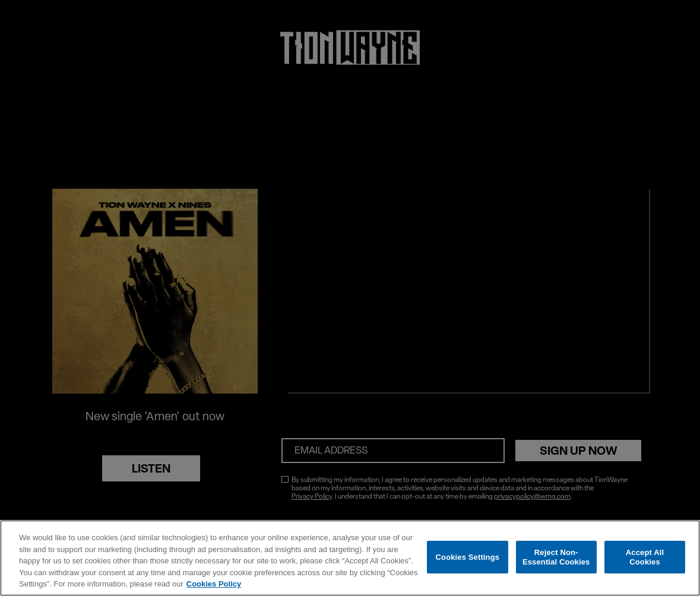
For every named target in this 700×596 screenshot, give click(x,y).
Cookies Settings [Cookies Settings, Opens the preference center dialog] (468, 557)
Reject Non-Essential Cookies (556, 557)
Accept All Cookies (645, 557)
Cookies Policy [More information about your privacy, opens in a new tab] (214, 584)
